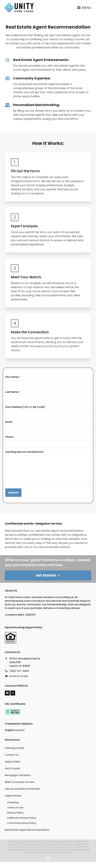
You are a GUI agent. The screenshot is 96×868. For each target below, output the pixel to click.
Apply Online (12, 762)
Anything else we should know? (24, 452)
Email (9, 422)
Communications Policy (22, 823)
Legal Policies (13, 796)
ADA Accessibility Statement (22, 789)
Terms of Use (15, 808)
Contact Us (12, 755)
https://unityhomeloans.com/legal (55, 852)
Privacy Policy (15, 813)
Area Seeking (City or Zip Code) (26, 407)
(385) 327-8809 (19, 671)
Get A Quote (12, 768)
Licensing (13, 802)
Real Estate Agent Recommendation (27, 830)
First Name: (13, 377)
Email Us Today (19, 676)
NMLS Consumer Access (20, 782)
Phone (10, 437)
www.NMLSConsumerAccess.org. (60, 841)
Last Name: (13, 392)
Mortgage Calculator (18, 775)
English (10, 730)
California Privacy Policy (22, 818)
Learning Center (15, 748)
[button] (84, 8)
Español (20, 730)
